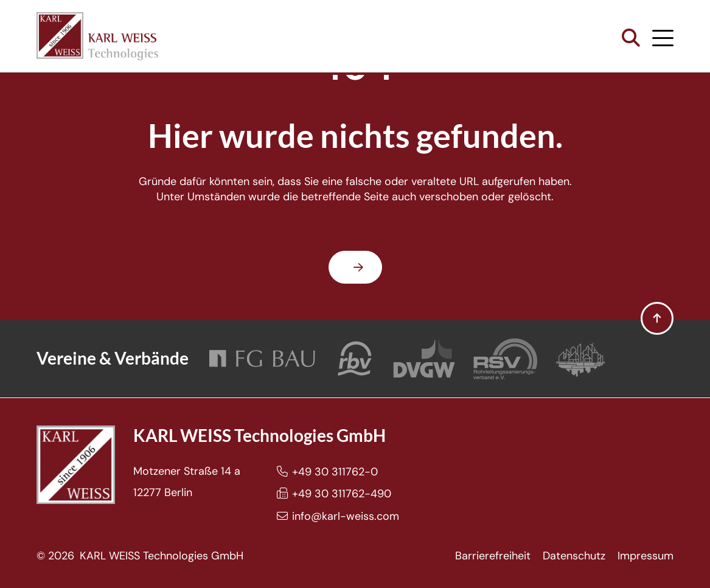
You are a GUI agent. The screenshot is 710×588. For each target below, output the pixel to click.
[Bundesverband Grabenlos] (580, 359)
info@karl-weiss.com (346, 516)
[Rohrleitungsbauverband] (355, 359)
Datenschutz (574, 556)
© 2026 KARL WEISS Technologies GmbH (140, 556)
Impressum (646, 556)
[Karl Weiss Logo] (97, 36)
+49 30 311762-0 (335, 472)
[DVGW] (424, 359)
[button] (631, 38)
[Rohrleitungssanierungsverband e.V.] (505, 359)
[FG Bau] (262, 359)
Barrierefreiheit (493, 556)
